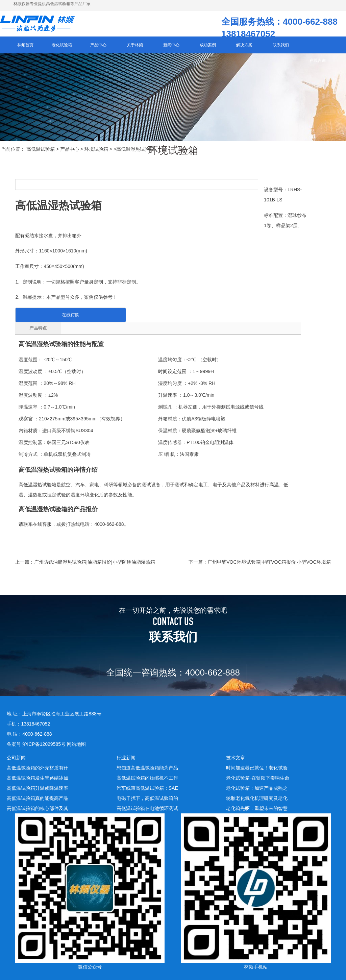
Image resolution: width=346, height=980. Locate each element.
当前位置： (13, 153)
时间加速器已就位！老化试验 (257, 767)
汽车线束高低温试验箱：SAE (147, 787)
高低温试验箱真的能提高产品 (38, 798)
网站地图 (76, 743)
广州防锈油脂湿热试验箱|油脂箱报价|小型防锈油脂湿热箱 (94, 561)
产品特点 (34, 327)
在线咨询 (318, 65)
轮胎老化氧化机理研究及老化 (257, 798)
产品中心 (70, 153)
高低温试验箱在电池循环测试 (147, 808)
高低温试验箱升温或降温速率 (38, 787)
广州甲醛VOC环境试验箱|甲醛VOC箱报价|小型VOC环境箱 (269, 561)
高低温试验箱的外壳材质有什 (38, 767)
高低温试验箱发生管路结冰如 (38, 777)
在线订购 (61, 314)
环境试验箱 (96, 153)
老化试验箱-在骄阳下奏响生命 (258, 777)
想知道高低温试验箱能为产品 (147, 767)
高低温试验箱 (41, 153)
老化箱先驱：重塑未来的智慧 (257, 808)
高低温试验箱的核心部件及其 (38, 808)
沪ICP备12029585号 (44, 743)
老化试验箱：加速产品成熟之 (257, 787)
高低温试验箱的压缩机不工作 (147, 777)
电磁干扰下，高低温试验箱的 (147, 798)
